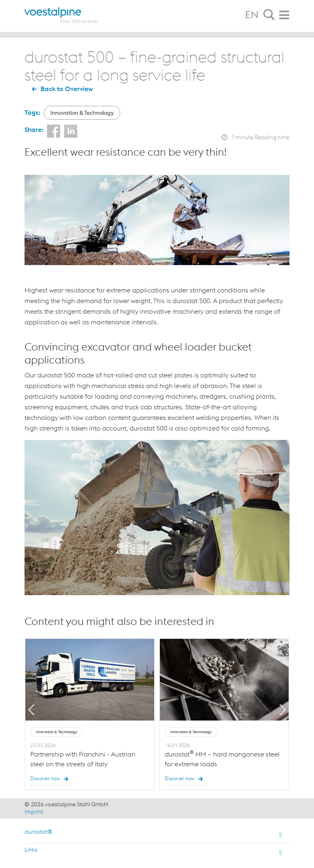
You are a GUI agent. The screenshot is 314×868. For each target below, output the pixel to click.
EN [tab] (252, 15)
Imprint (34, 812)
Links (31, 850)
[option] (90, 714)
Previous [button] (31, 710)
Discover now (51, 779)
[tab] (269, 15)
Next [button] (283, 710)
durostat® (38, 832)
